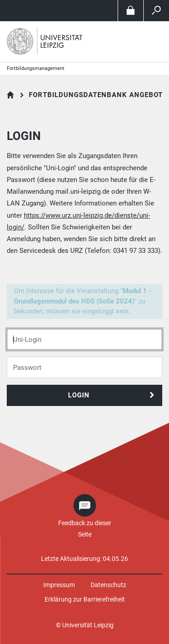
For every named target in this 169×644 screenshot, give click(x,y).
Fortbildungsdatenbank (11, 95)
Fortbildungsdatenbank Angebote (98, 95)
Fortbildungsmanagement (36, 68)
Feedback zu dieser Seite (85, 529)
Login (79, 395)
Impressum (59, 585)
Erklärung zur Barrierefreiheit (85, 599)
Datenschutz (108, 585)
